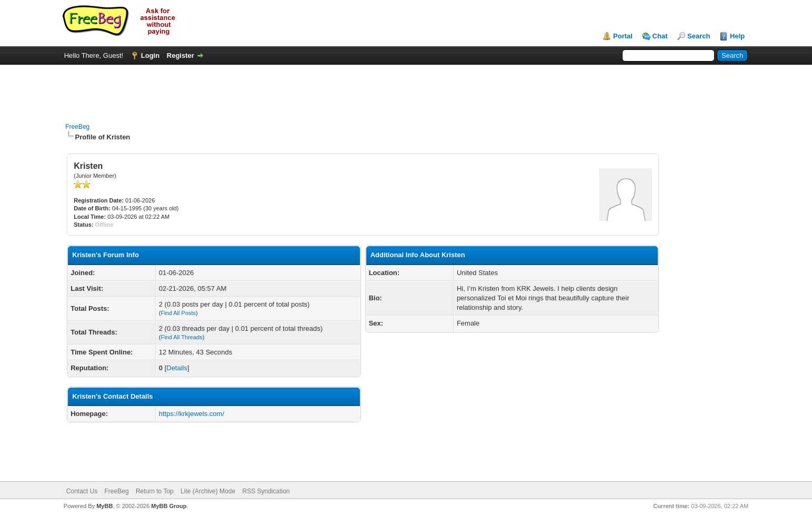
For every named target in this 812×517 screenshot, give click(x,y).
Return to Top (155, 491)
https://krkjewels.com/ (192, 414)
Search (699, 36)
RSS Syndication (266, 491)
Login (150, 55)
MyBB (104, 506)
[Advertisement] (406, 88)
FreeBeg (77, 127)
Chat (660, 36)
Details (177, 368)
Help (737, 36)
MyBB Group (169, 506)
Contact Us (82, 491)
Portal (623, 36)
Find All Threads (181, 337)
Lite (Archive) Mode (208, 491)
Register (181, 55)
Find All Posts (178, 313)
